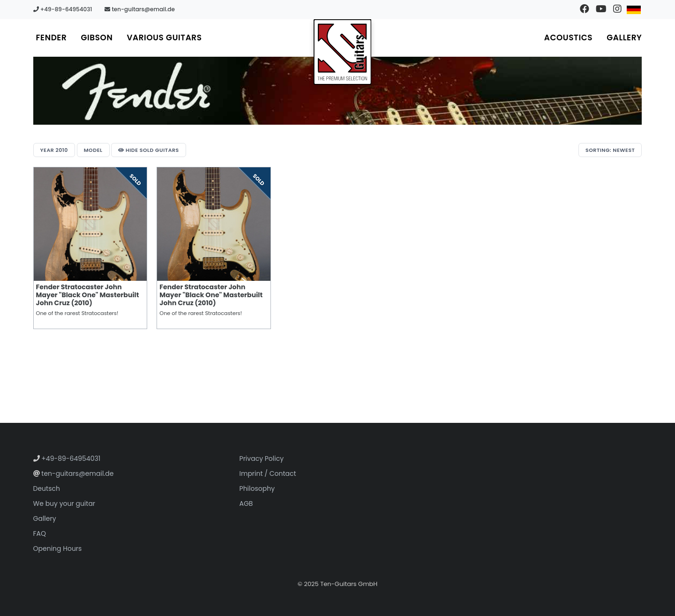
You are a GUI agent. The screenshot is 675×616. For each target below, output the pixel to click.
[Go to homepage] (343, 52)
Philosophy (257, 488)
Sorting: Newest (610, 150)
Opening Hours (58, 548)
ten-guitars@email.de (140, 9)
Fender (52, 38)
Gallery (624, 38)
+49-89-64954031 (63, 9)
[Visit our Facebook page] (584, 9)
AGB (246, 503)
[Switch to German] (634, 9)
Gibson (97, 38)
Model (93, 150)
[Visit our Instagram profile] (617, 9)
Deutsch (47, 488)
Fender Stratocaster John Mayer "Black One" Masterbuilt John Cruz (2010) (88, 295)
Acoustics (568, 38)
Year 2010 (54, 150)
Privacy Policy (262, 458)
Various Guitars (164, 38)
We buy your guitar (64, 503)
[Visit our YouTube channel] (601, 9)
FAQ (40, 533)
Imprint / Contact (268, 473)
